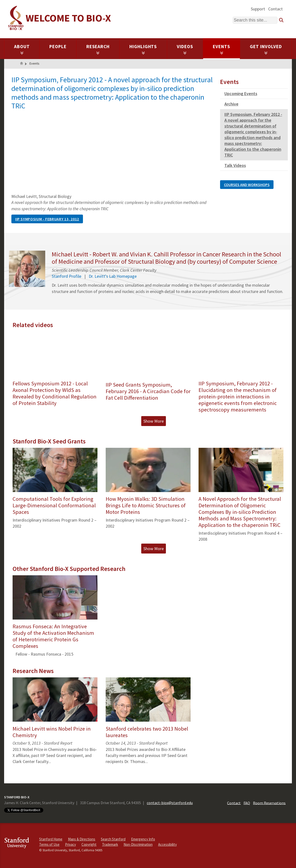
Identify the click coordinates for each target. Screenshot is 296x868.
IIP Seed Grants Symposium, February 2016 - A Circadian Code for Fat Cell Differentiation (148, 391)
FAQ (247, 803)
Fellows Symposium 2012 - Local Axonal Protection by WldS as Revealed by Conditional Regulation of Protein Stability (55, 393)
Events (222, 49)
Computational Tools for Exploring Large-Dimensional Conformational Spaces (54, 505)
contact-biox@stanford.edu (170, 803)
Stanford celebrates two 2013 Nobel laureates (147, 732)
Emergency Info (143, 839)
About (22, 49)
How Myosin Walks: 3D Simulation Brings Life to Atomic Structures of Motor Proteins (146, 505)
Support (258, 9)
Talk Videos (235, 165)
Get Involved (266, 49)
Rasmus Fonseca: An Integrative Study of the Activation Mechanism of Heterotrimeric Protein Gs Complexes (53, 636)
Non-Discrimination (138, 844)
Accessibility (167, 844)
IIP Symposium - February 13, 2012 (47, 219)
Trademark (110, 844)
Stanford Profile (67, 276)
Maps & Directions (82, 839)
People (58, 46)
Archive (231, 104)
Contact (275, 9)
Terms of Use (49, 844)
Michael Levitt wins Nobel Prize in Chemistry (52, 732)
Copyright (89, 844)
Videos (185, 49)
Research (98, 49)
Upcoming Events (241, 94)
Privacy (70, 844)
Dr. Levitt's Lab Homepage (113, 276)
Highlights (143, 49)
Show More (154, 421)
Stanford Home (51, 839)
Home (22, 64)
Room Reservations (269, 803)
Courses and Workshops (247, 185)
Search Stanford (113, 839)
